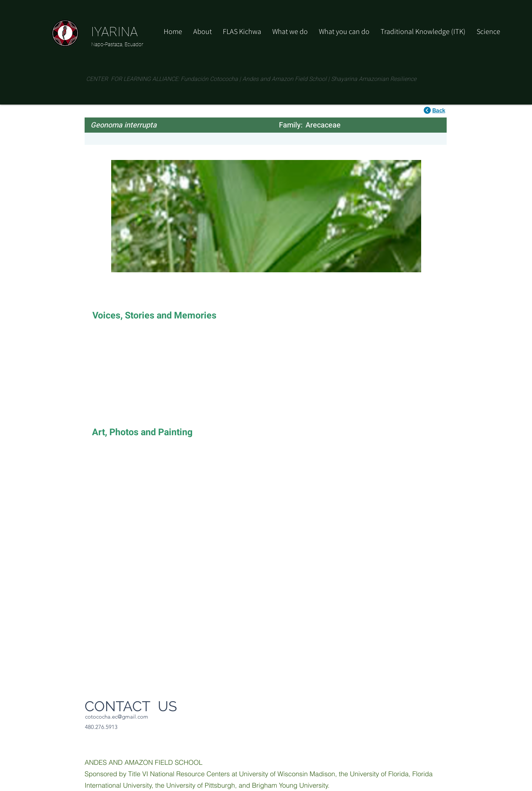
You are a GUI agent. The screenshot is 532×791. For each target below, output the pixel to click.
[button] (344, 31)
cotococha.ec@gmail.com (117, 717)
